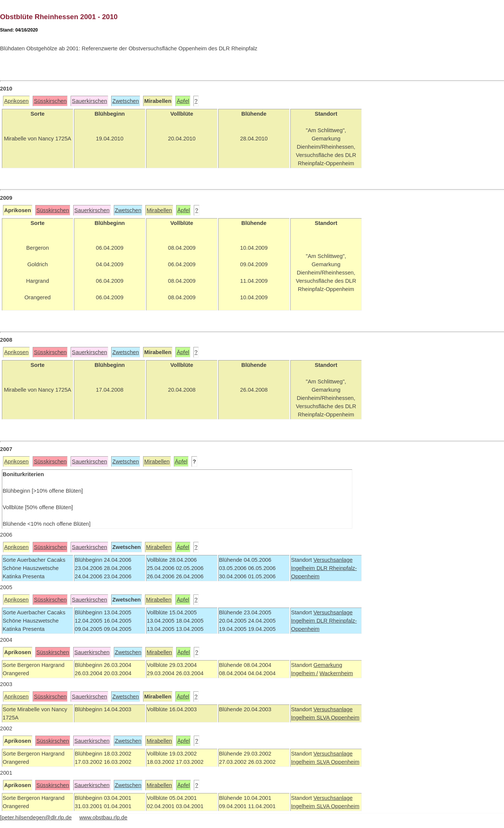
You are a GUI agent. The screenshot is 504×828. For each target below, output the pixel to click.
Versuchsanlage (333, 560)
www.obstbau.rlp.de (103, 817)
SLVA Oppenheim (338, 718)
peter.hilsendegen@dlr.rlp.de (37, 817)
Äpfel (183, 101)
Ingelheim (304, 568)
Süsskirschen (50, 101)
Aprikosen (16, 101)
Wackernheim (336, 673)
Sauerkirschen (89, 101)
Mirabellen (159, 210)
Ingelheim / (305, 673)
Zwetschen (126, 101)
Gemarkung (328, 665)
